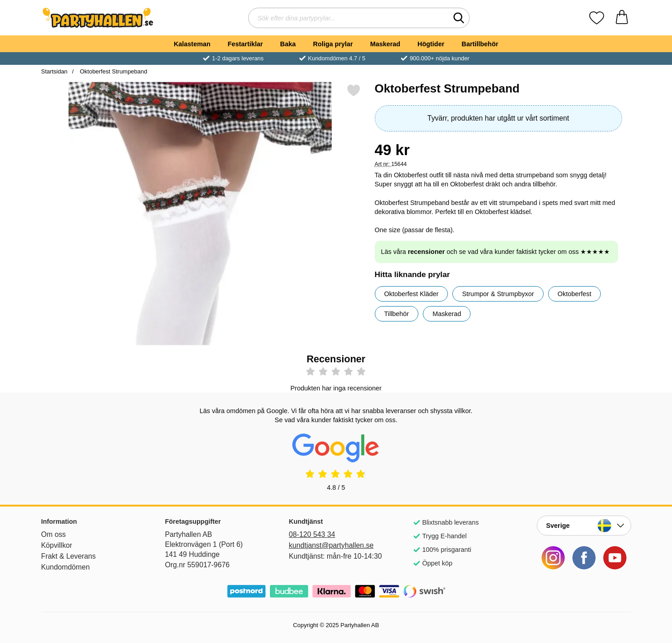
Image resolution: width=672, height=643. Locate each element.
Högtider (431, 44)
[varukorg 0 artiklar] (622, 18)
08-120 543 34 (312, 534)
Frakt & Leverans (69, 556)
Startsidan (54, 71)
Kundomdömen (66, 567)
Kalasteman (192, 44)
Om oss (54, 534)
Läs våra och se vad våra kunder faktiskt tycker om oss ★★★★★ (496, 252)
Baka (288, 44)
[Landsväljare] (584, 526)
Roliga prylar (333, 44)
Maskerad (385, 44)
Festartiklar (245, 44)
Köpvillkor (57, 545)
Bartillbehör (480, 44)
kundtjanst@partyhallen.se (331, 545)
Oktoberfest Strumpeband (113, 71)
